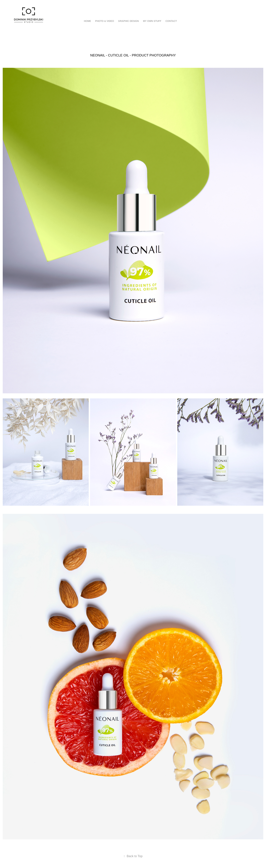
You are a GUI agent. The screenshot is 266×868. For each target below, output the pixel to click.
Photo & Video (105, 21)
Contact (171, 21)
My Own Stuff (152, 21)
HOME (87, 21)
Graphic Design (128, 21)
